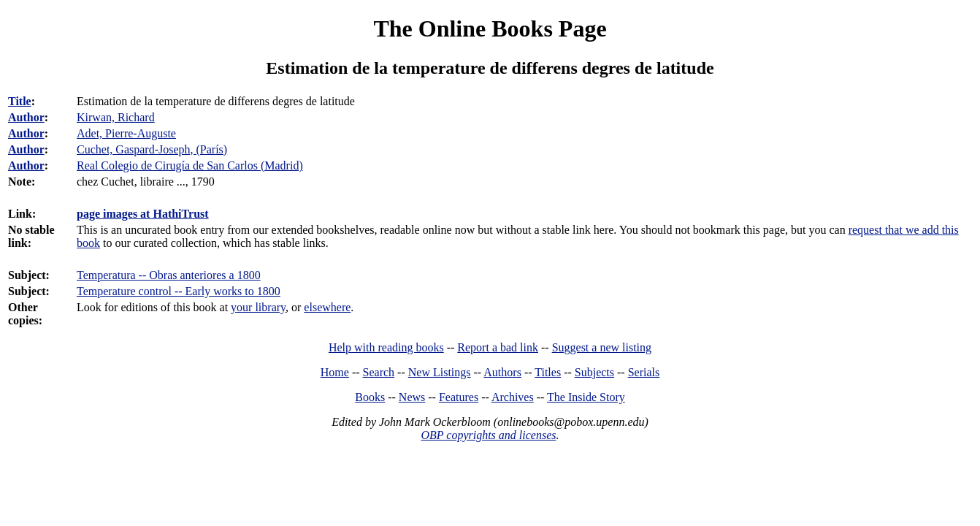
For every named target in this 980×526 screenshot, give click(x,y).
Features (459, 397)
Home (335, 372)
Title (20, 101)
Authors (502, 372)
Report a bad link (498, 347)
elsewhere (327, 307)
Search (379, 372)
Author (26, 117)
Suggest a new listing (602, 347)
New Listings (440, 372)
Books (370, 397)
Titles (548, 372)
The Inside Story (586, 397)
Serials (644, 372)
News (412, 397)
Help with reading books (386, 347)
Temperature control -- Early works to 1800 (179, 291)
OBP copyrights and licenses (488, 435)
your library (258, 307)
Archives (513, 397)
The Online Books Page (490, 28)
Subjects (594, 372)
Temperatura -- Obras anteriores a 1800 (169, 275)
